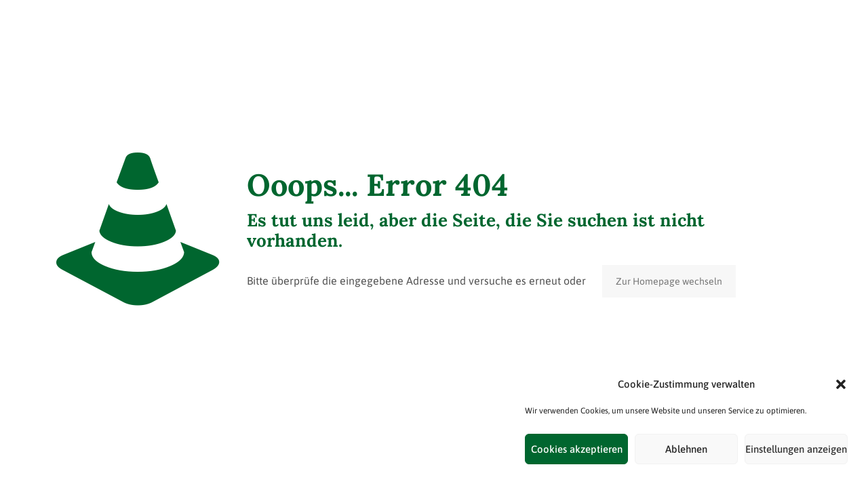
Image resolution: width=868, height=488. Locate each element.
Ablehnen (686, 449)
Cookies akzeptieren (577, 449)
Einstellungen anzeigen (796, 449)
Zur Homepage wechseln (669, 281)
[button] (841, 384)
